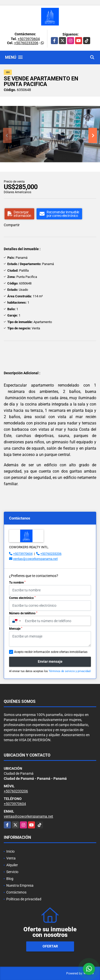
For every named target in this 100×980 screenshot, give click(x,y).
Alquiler (12, 865)
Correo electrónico (22, 598)
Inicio (10, 851)
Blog (10, 879)
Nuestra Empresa (20, 885)
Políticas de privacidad (24, 899)
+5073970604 (29, 39)
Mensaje (16, 629)
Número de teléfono (23, 613)
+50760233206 (26, 43)
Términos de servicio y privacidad (70, 671)
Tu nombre (17, 583)
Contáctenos (16, 892)
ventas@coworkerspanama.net (35, 559)
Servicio (12, 872)
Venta (11, 858)
